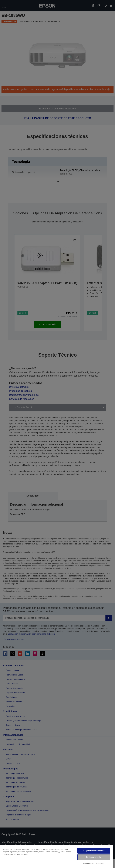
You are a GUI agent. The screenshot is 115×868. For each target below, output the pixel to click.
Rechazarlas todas (94, 857)
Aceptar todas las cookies (94, 851)
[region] (57, 856)
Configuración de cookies (94, 863)
